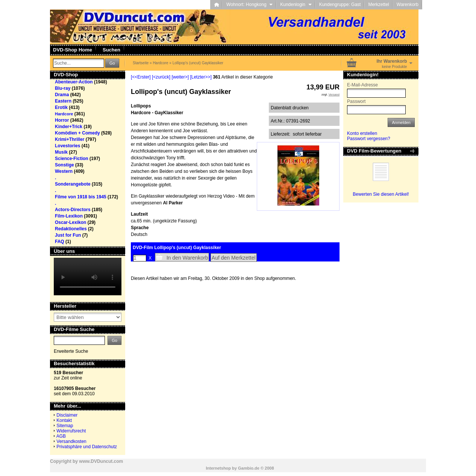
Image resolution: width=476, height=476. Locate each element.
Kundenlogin (296, 5)
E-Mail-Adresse (362, 85)
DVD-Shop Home (73, 50)
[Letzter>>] (201, 77)
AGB (61, 436)
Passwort (356, 101)
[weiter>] (180, 77)
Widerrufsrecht (71, 431)
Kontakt (64, 420)
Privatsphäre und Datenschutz (87, 447)
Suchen (111, 50)
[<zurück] (161, 77)
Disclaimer (67, 415)
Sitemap (65, 426)
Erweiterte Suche (71, 351)
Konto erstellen (362, 133)
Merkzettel (378, 5)
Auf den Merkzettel (234, 258)
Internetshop (218, 468)
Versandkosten (71, 441)
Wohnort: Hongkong (249, 5)
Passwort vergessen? (369, 139)
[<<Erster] (141, 77)
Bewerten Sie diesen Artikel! (381, 194)
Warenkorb (408, 5)
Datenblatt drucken (290, 108)
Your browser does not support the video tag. (88, 277)
